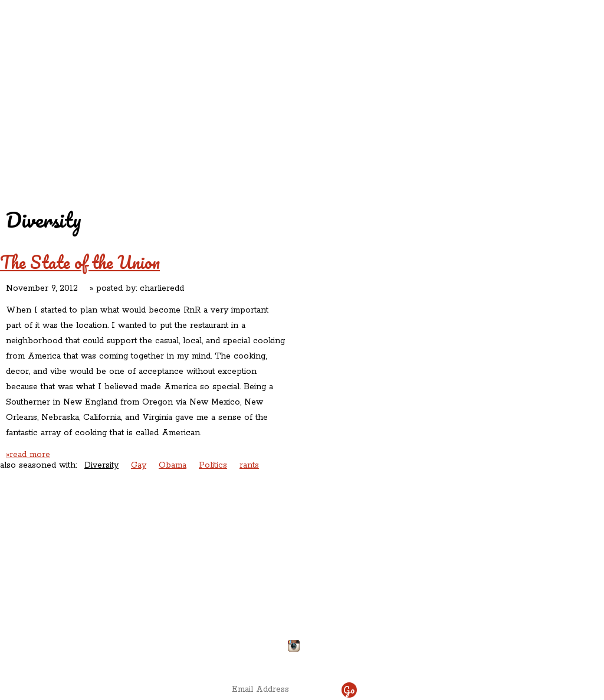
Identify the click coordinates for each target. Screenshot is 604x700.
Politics (213, 465)
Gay (139, 465)
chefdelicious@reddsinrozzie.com (292, 602)
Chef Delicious (433, 101)
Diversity (101, 465)
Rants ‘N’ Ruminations (504, 76)
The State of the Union (80, 262)
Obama (173, 465)
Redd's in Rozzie (143, 75)
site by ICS (487, 659)
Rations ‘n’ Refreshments (422, 76)
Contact (227, 101)
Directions (97, 641)
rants (249, 465)
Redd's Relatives (226, 76)
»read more (28, 455)
